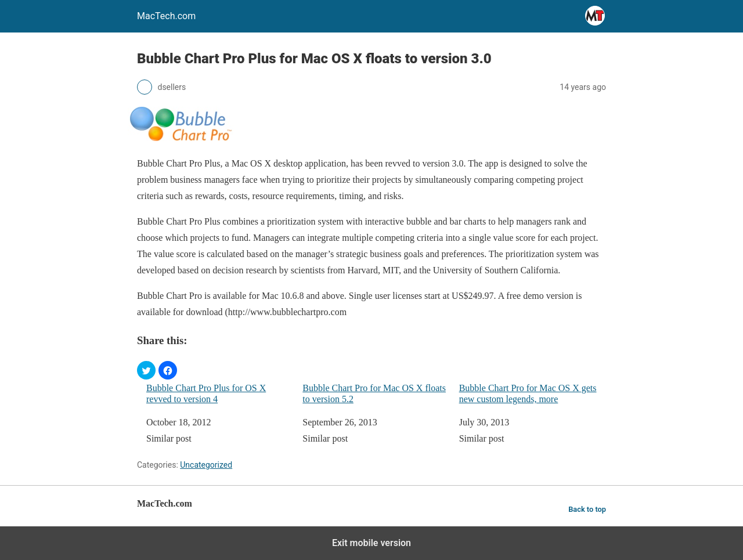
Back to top (587, 509)
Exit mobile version (371, 543)
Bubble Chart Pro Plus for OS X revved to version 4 (206, 393)
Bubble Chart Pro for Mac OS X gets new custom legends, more (528, 393)
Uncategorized (206, 465)
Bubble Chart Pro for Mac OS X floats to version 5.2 (374, 393)
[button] (146, 370)
